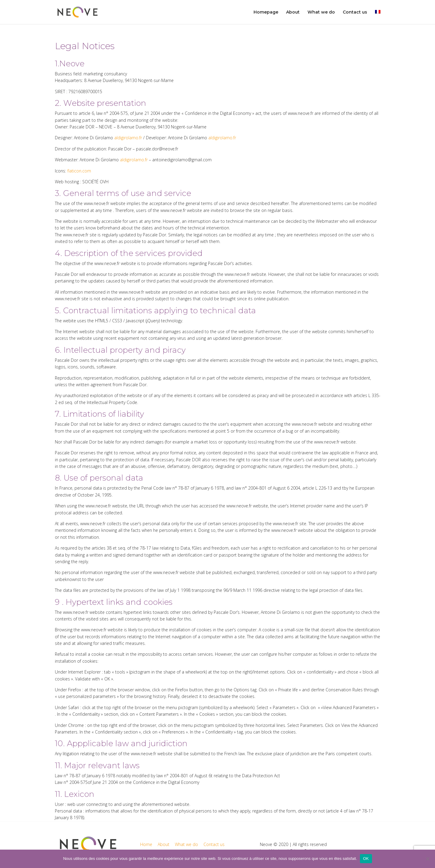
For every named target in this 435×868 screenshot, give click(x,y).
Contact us (355, 12)
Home (146, 844)
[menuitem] (378, 17)
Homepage (266, 12)
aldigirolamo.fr (129, 138)
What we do (321, 12)
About (293, 12)
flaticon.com (79, 171)
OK (366, 859)
